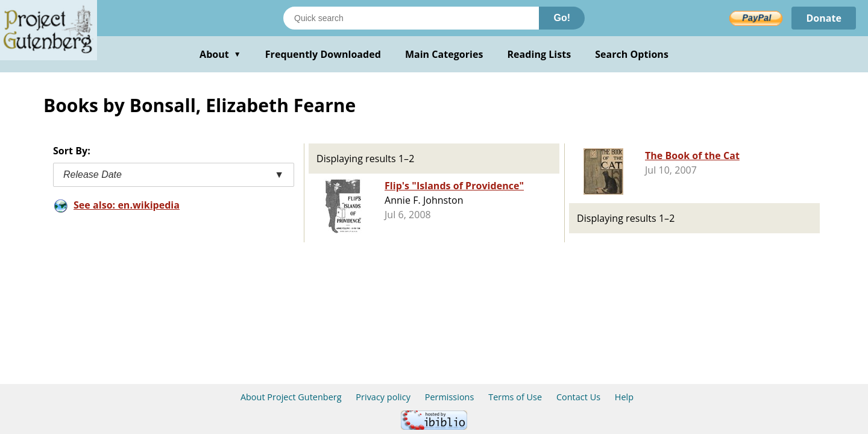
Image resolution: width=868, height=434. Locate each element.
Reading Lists (539, 54)
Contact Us (578, 397)
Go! (562, 18)
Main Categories (444, 54)
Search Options (632, 54)
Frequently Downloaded (323, 54)
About (220, 54)
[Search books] (411, 18)
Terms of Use (515, 397)
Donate (824, 18)
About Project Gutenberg (291, 397)
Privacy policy (383, 397)
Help (624, 397)
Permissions (450, 397)
